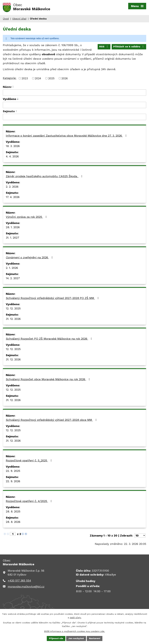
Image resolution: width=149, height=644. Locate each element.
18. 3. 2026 (13, 146)
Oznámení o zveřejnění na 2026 (30, 257)
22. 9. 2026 (13, 481)
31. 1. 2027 (13, 238)
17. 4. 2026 (13, 197)
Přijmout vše (56, 638)
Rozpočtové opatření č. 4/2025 (29, 501)
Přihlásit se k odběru (129, 47)
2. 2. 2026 (12, 187)
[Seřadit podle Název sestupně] (13, 87)
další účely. (76, 617)
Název (7, 87)
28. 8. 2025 (13, 511)
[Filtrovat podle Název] (74, 93)
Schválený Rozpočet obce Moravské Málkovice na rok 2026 (49, 379)
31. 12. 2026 (13, 319)
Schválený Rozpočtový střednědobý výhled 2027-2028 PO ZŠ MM (53, 298)
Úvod (6, 19)
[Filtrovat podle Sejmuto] (74, 117)
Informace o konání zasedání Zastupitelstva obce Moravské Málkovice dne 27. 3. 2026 (67, 136)
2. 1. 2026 (12, 268)
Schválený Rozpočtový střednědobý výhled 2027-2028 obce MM (52, 420)
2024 (38, 78)
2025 (51, 78)
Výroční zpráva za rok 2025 (27, 217)
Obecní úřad (19, 19)
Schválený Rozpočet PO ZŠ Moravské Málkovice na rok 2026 (50, 339)
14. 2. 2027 (13, 278)
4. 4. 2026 (12, 156)
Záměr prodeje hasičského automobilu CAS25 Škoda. (45, 176)
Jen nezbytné (76, 638)
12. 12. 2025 (13, 308)
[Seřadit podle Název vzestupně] (13, 86)
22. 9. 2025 (13, 471)
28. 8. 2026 (13, 522)
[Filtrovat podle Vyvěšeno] (74, 105)
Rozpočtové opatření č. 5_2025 (29, 460)
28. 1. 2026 (13, 227)
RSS (104, 47)
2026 (65, 78)
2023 (25, 78)
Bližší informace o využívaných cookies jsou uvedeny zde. (74, 631)
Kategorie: (10, 78)
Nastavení (95, 638)
